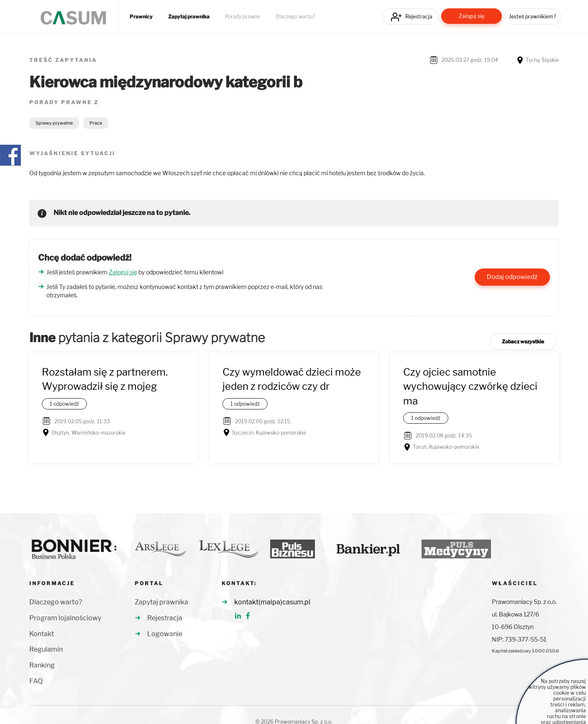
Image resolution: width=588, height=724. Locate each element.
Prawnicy (141, 17)
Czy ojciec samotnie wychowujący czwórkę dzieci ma (470, 386)
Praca (96, 123)
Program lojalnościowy (65, 618)
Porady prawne (243, 17)
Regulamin (46, 649)
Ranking (42, 665)
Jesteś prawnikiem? (532, 17)
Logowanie (165, 634)
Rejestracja (419, 17)
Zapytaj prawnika (189, 17)
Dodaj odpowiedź (512, 277)
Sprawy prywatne (54, 123)
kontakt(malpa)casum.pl (272, 602)
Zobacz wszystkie (523, 342)
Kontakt (42, 634)
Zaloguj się (472, 16)
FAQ (36, 681)
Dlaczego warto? (295, 17)
